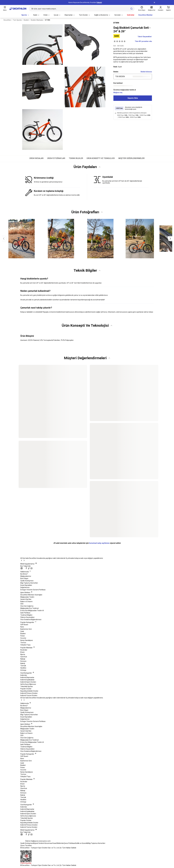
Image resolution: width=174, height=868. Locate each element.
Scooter (23, 638)
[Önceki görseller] (4, 239)
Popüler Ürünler (26, 689)
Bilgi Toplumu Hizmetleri (29, 583)
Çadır (22, 631)
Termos (23, 643)
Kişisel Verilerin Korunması (43, 843)
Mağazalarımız (26, 576)
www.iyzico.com (45, 841)
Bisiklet (23, 634)
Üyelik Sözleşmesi (27, 581)
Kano (22, 627)
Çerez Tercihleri (26, 845)
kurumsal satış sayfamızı (99, 543)
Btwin (22, 652)
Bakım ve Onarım (26, 602)
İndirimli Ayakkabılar (27, 680)
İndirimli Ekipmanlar (27, 677)
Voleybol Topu (25, 645)
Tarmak (23, 666)
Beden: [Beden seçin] (116, 72)
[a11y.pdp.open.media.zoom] (43, 45)
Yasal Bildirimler (58, 843)
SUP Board (24, 625)
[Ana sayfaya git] (18, 9)
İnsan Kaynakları (26, 585)
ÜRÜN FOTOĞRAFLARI (56, 158)
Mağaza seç (118, 93)
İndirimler (24, 675)
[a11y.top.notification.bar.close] (154, 2)
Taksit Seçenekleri (145, 37)
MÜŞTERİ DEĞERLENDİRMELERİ (131, 158)
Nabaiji (23, 659)
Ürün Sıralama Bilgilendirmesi (31, 620)
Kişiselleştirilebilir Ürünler (29, 691)
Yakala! (99, 2)
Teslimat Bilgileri (26, 615)
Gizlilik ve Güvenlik (81, 843)
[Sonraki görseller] (170, 239)
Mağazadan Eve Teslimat (30, 608)
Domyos (23, 661)
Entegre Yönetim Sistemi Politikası (33, 590)
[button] (87, 168)
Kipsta (23, 654)
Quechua (24, 657)
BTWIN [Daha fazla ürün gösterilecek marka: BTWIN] (116, 23)
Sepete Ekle (133, 98)
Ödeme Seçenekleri (27, 617)
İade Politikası (25, 613)
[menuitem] (25, 15)
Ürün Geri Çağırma (27, 606)
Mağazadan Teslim (27, 597)
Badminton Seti (26, 629)
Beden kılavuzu (146, 72)
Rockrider (24, 650)
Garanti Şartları (26, 599)
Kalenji (23, 663)
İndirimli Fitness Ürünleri (29, 693)
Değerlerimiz (25, 587)
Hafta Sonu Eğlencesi (28, 684)
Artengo (23, 670)
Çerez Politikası (69, 843)
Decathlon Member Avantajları (31, 595)
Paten (23, 636)
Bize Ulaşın (24, 578)
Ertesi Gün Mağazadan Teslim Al (32, 611)
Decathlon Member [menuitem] (146, 15)
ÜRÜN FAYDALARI (36, 158)
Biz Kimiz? (24, 574)
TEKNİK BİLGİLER (76, 158)
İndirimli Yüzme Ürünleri (29, 695)
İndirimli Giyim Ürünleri (28, 682)
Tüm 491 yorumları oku (133, 41)
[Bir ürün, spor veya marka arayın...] (82, 9)
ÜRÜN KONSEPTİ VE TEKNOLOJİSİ (101, 158)
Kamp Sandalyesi (27, 640)
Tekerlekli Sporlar (27, 686)
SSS (22, 604)
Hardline (23, 668)
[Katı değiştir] (100, 167)
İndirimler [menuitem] (131, 15)
